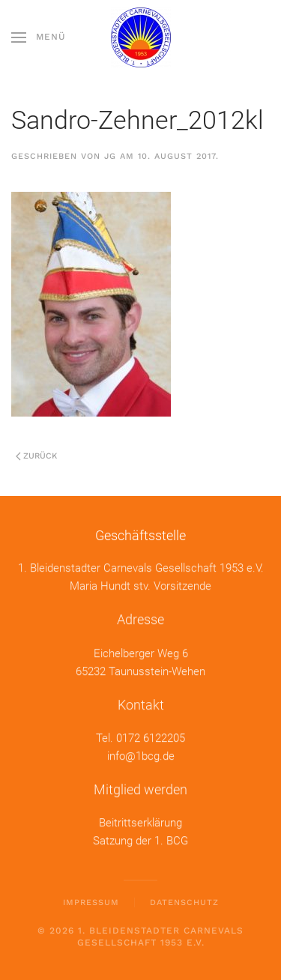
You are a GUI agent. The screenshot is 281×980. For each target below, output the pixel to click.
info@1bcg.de (141, 755)
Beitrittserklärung (140, 822)
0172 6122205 (151, 737)
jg (110, 156)
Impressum (91, 902)
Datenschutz (184, 902)
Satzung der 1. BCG (140, 840)
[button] (39, 37)
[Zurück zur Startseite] (141, 37)
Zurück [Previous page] (36, 456)
